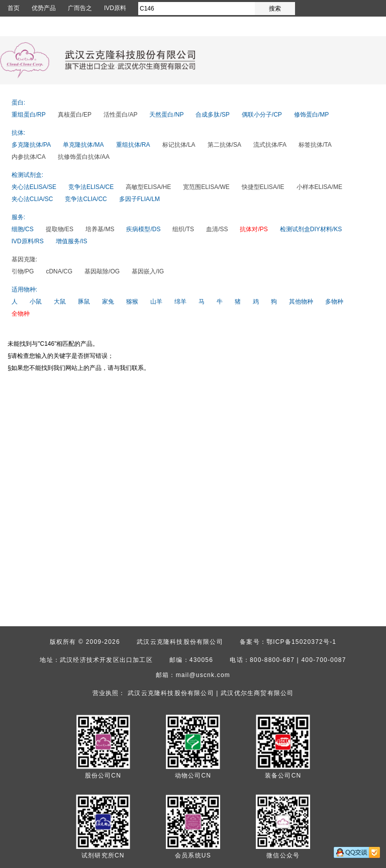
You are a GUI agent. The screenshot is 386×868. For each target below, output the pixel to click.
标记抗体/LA (179, 145)
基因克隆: (24, 259)
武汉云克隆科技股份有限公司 (180, 642)
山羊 (156, 302)
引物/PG (23, 271)
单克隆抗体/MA (83, 145)
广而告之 (80, 8)
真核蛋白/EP (75, 115)
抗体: (18, 133)
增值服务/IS (72, 241)
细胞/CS (23, 229)
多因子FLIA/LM (139, 199)
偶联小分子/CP (262, 115)
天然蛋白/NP (166, 115)
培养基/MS (100, 229)
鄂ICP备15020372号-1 (301, 642)
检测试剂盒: (27, 175)
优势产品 (44, 8)
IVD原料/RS (28, 241)
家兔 (108, 302)
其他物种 (301, 302)
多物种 (334, 302)
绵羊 (180, 302)
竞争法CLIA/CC (86, 199)
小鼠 (36, 302)
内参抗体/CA (29, 157)
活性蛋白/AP (120, 115)
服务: (18, 217)
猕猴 (132, 302)
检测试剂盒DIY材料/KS (311, 229)
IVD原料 (115, 8)
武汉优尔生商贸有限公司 (257, 693)
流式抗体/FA (270, 145)
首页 (14, 8)
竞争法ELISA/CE (91, 187)
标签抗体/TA (315, 145)
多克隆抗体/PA (31, 145)
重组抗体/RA (133, 145)
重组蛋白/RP (29, 115)
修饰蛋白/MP (311, 115)
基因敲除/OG (102, 271)
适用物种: (24, 290)
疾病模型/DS (143, 229)
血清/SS (217, 229)
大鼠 (60, 302)
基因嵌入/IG (148, 271)
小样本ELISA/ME (319, 187)
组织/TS (183, 229)
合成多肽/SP (212, 115)
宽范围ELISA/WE (206, 187)
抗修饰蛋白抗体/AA (84, 157)
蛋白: (18, 103)
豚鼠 (84, 302)
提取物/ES (60, 229)
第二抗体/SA (224, 145)
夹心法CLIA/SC (32, 199)
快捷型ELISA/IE (263, 187)
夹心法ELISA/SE (34, 187)
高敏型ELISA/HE (148, 187)
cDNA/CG (59, 271)
